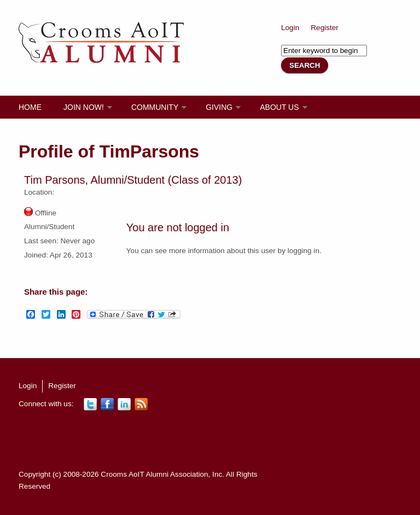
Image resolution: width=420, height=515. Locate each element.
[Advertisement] (218, 440)
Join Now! (84, 107)
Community (155, 107)
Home (30, 107)
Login (290, 28)
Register (325, 28)
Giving (219, 107)
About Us (279, 107)
